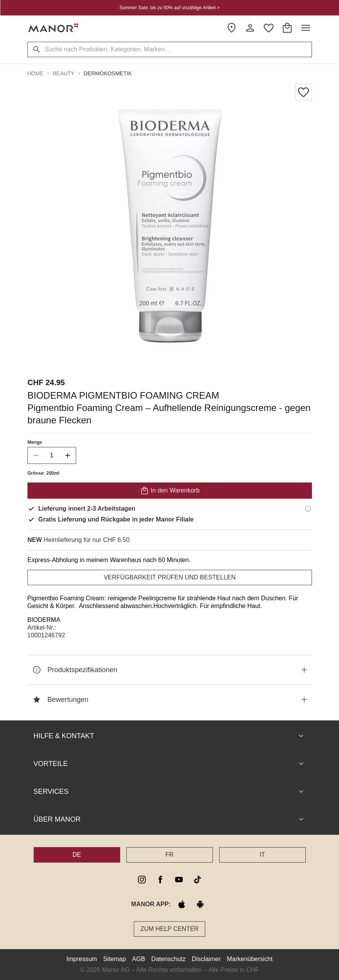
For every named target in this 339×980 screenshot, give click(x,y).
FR (169, 855)
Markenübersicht (250, 959)
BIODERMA (44, 620)
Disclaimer (206, 959)
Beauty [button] (64, 73)
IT (262, 855)
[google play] (200, 904)
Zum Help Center (169, 929)
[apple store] (182, 904)
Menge (35, 442)
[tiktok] (198, 880)
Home (36, 73)
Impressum (82, 959)
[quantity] (52, 455)
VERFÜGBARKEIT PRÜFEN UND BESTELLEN (169, 577)
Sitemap (115, 959)
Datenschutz (168, 959)
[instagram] (142, 880)
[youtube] (179, 880)
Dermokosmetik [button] (108, 73)
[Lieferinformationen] (308, 509)
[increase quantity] (68, 455)
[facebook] (160, 880)
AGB (139, 959)
